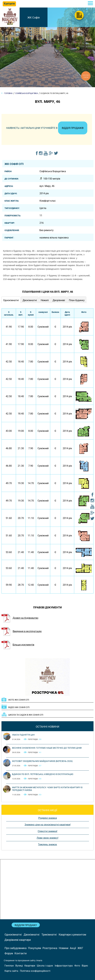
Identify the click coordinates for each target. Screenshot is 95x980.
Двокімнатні (32, 935)
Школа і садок (45, 966)
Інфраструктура (64, 966)
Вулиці (19, 966)
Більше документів (18, 645)
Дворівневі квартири (18, 940)
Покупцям (35, 948)
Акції (73, 948)
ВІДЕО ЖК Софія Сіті (19, 707)
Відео (85, 966)
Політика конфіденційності (35, 971)
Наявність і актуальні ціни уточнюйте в (47, 128)
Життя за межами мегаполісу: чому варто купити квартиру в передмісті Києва (47, 789)
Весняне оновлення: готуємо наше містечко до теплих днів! (47, 748)
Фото (77, 966)
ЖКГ (80, 948)
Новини (64, 948)
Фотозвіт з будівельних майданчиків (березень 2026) (42, 761)
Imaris (39, 960)
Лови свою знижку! (47, 838)
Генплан (9, 966)
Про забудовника (16, 948)
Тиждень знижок (47, 844)
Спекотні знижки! (47, 831)
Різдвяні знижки (48, 818)
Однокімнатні (13, 935)
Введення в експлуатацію (22, 631)
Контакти (21, 953)
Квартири (30, 966)
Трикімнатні (49, 935)
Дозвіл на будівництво (20, 618)
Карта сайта (11, 971)
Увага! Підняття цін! (23, 735)
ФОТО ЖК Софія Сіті (19, 700)
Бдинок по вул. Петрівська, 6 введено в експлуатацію (43, 774)
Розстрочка (50, 948)
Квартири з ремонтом (72, 935)
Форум (9, 953)
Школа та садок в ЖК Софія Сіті (26, 715)
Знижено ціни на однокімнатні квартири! (48, 825)
